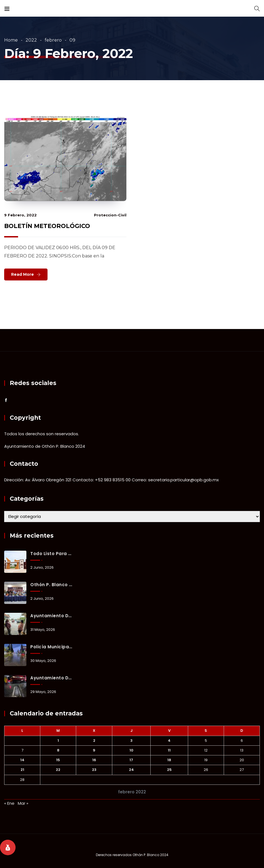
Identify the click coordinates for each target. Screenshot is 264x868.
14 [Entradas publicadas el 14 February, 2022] (22, 760)
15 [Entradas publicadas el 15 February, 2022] (58, 760)
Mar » (23, 803)
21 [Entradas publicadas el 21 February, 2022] (22, 770)
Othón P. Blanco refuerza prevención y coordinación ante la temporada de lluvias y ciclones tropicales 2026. (51, 585)
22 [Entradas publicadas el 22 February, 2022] (58, 770)
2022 (31, 40)
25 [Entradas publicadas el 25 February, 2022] (169, 770)
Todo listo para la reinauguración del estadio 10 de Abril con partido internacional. (51, 554)
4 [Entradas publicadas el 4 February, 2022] (169, 741)
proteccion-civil (110, 215)
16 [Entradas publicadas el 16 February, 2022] (94, 760)
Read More (23, 274)
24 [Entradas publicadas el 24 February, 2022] (131, 770)
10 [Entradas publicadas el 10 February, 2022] (131, 750)
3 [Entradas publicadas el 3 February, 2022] (131, 741)
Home (11, 40)
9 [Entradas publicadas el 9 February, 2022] (94, 750)
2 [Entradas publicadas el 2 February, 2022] (94, 741)
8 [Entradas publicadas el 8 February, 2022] (58, 750)
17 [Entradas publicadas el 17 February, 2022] (131, 760)
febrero (53, 40)
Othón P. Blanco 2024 (150, 855)
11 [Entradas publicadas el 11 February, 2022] (169, 750)
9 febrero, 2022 (20, 215)
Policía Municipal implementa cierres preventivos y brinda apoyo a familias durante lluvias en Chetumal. (51, 647)
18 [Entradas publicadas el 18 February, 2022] (169, 760)
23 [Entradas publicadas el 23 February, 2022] (94, 770)
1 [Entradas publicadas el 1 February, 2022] (58, 741)
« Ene (9, 803)
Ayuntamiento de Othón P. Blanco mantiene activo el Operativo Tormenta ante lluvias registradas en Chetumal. (51, 616)
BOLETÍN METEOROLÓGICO (47, 226)
